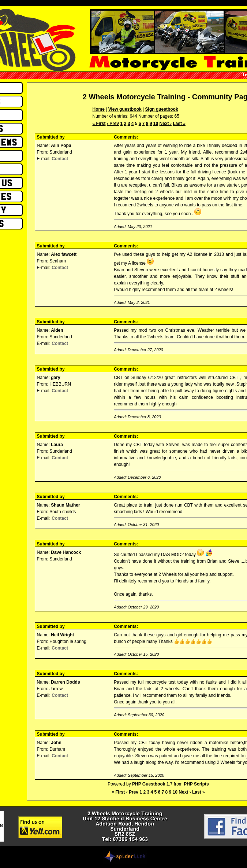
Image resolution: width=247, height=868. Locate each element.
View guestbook (125, 109)
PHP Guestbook (149, 784)
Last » (179, 124)
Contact (60, 159)
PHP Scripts (196, 784)
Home (99, 109)
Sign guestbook (162, 109)
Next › (166, 124)
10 (156, 124)
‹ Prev (113, 124)
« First (99, 124)
